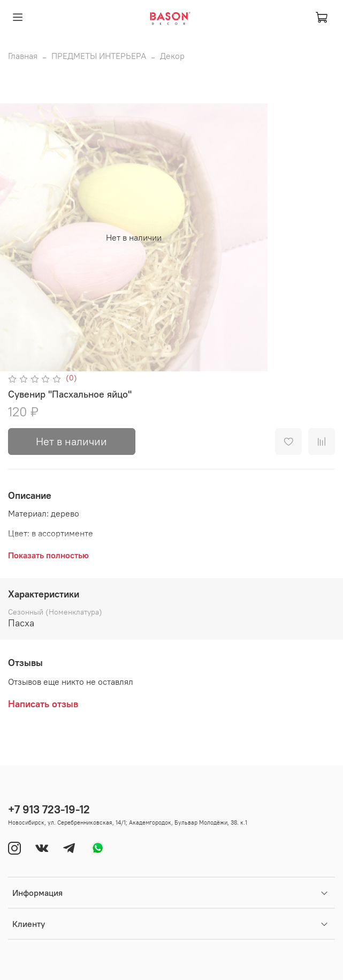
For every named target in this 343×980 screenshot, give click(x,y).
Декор (172, 56)
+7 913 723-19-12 (49, 809)
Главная (23, 56)
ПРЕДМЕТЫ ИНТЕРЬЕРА (99, 56)
